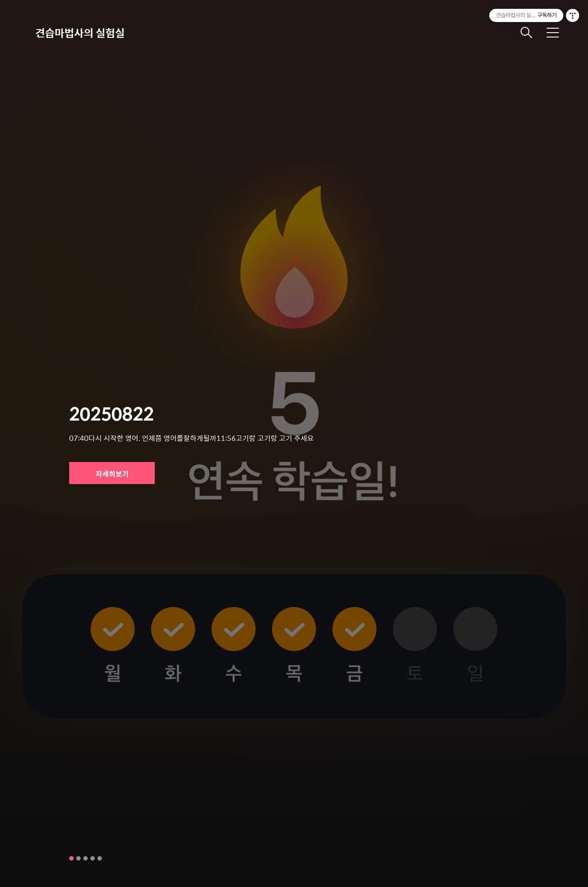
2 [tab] (78, 858)
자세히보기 (112, 474)
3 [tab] (86, 858)
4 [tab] (93, 858)
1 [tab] (71, 858)
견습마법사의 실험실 (80, 33)
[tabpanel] (294, 443)
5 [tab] (100, 858)
